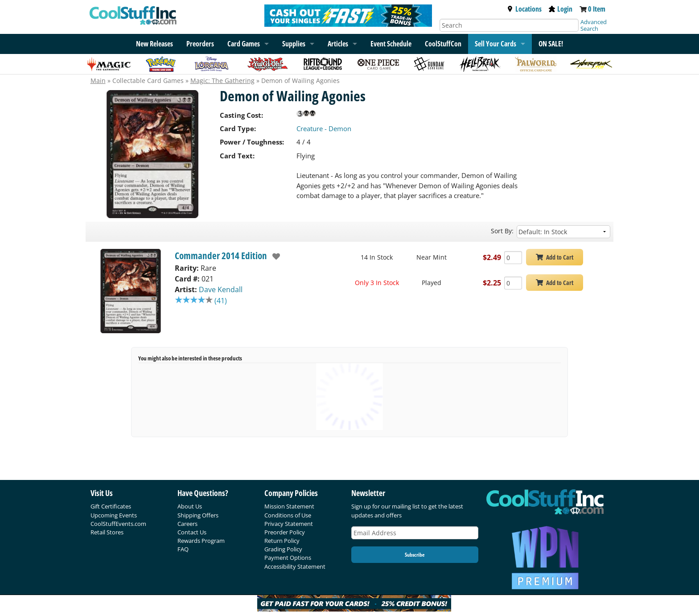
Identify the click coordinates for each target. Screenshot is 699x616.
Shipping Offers (198, 515)
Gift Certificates (111, 506)
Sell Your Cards (495, 44)
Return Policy (282, 541)
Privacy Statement (289, 524)
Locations (524, 9)
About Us (190, 506)
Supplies (294, 44)
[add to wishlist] (274, 256)
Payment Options (288, 558)
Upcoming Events (114, 515)
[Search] (509, 25)
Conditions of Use (288, 515)
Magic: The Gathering (222, 81)
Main (98, 81)
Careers (187, 524)
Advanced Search (594, 25)
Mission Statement (289, 506)
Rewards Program (201, 541)
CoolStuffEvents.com (118, 524)
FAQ (183, 549)
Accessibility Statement (295, 566)
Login (561, 9)
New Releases (154, 44)
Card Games (244, 44)
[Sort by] (563, 232)
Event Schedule (391, 44)
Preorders (200, 44)
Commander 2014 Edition (221, 256)
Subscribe (415, 555)
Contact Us (192, 532)
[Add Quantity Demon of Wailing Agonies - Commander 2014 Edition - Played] (513, 283)
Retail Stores (107, 532)
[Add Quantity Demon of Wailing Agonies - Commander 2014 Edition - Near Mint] (513, 258)
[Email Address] (415, 533)
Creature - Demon (324, 128)
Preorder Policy (285, 532)
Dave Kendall (221, 289)
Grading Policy (283, 549)
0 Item (597, 9)
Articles (338, 44)
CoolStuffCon (443, 44)
